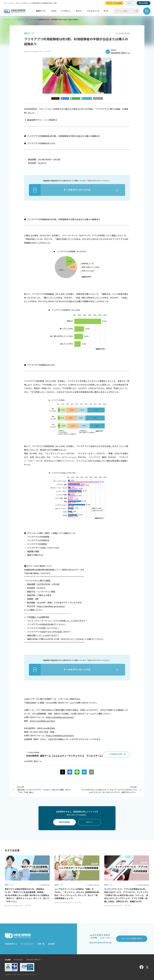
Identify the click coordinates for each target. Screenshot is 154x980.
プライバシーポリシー (33, 960)
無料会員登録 (144, 3)
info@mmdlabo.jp (103, 942)
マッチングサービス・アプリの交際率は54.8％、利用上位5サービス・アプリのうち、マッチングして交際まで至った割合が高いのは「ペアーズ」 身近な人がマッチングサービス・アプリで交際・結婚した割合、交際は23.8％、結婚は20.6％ (126, 895)
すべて (106, 11)
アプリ (48, 52)
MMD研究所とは (11, 944)
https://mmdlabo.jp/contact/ (51, 606)
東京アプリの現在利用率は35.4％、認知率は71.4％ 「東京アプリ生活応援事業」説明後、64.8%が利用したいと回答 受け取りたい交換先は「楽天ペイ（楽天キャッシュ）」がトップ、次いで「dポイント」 (27, 895)
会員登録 (51, 944)
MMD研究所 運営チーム (120, 53)
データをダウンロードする (60, 190)
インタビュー (66, 11)
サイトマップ (18, 960)
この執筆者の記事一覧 (117, 754)
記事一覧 (41, 944)
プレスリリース (93, 11)
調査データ (40, 11)
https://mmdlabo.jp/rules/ (43, 721)
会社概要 (8, 960)
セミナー (79, 11)
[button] (149, 850)
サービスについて (27, 944)
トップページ (8, 20)
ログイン (130, 3)
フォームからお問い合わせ (132, 939)
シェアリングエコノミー (34, 52)
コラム (54, 11)
